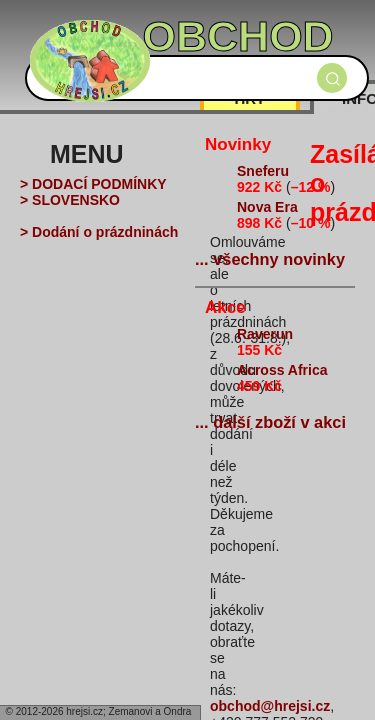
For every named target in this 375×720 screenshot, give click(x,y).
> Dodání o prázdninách (99, 232)
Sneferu (263, 171)
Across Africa (282, 370)
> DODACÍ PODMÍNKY (93, 184)
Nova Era (267, 207)
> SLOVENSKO (70, 200)
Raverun (265, 334)
